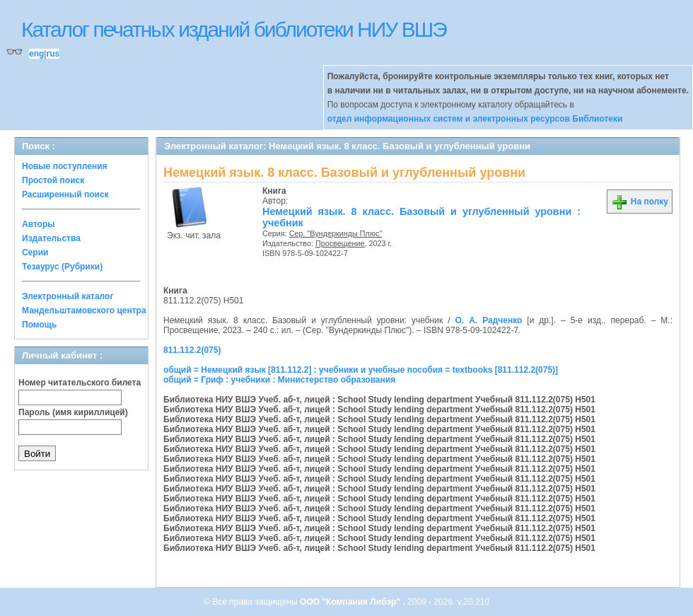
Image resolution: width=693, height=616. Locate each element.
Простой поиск (53, 180)
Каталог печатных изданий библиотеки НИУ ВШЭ (234, 29)
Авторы (39, 224)
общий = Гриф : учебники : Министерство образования (279, 380)
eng (36, 54)
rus (53, 54)
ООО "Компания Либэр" (351, 602)
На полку (640, 202)
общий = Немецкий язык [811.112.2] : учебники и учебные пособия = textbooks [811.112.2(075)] (361, 370)
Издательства (51, 238)
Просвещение (340, 243)
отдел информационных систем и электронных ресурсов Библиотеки (475, 119)
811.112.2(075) (192, 350)
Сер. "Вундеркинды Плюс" (336, 233)
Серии (35, 252)
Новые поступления (65, 166)
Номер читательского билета (80, 383)
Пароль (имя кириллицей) (73, 412)
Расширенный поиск (65, 194)
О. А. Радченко (488, 320)
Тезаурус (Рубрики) (62, 267)
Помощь (39, 325)
